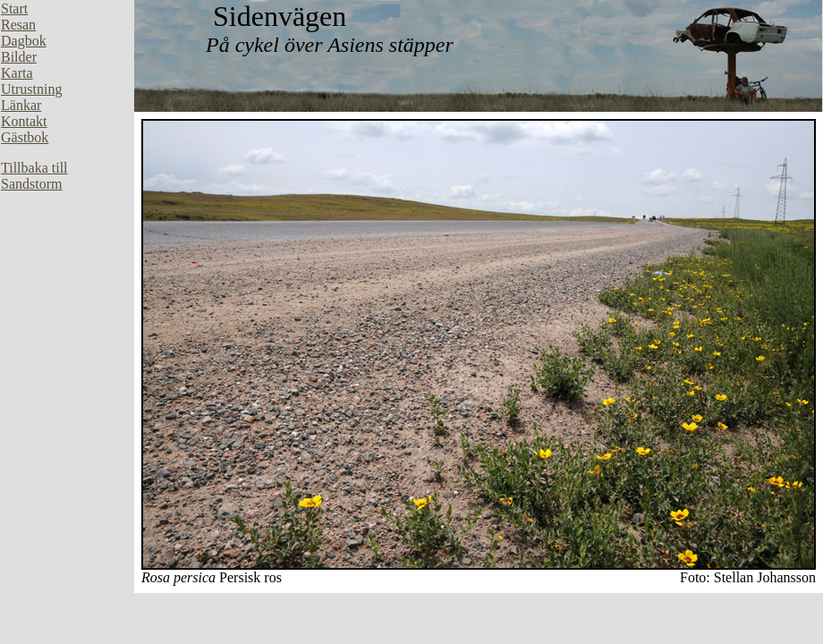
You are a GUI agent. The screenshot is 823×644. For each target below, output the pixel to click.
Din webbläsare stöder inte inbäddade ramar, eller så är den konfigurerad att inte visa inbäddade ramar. (67, 268)
